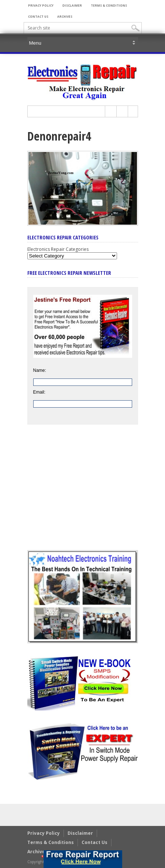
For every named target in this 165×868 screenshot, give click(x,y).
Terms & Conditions (109, 5)
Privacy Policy (41, 5)
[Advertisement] (83, 493)
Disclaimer (72, 5)
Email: (39, 392)
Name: (40, 370)
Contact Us (38, 16)
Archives (65, 16)
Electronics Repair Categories (58, 249)
